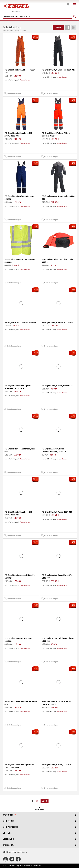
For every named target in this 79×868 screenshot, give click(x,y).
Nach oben (40, 810)
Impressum (8, 845)
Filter (58, 28)
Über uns (7, 833)
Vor (43, 801)
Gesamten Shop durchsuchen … (19, 16)
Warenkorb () (9, 815)
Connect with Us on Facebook (18, 859)
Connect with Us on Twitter (12, 859)
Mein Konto (8, 821)
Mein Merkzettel (10, 827)
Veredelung (8, 839)
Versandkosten (25, 80)
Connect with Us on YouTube (6, 859)
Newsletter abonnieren (17, 852)
